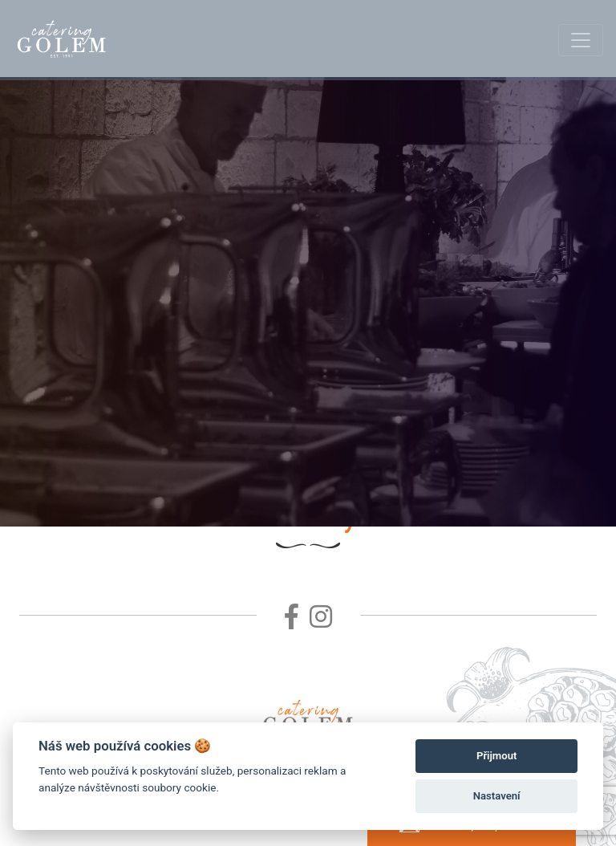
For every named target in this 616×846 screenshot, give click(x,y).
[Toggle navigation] (581, 40)
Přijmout (496, 756)
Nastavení (497, 796)
